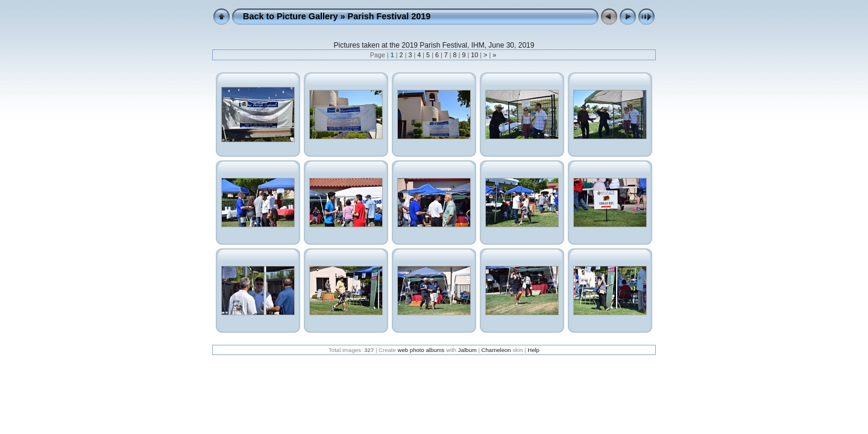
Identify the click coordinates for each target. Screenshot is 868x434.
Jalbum (467, 350)
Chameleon (496, 350)
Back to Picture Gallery (291, 16)
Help (533, 350)
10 (474, 55)
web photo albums (421, 350)
